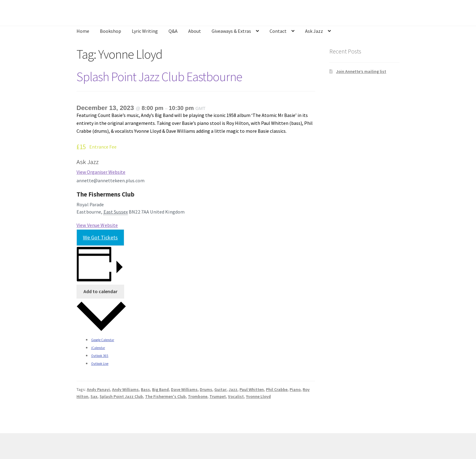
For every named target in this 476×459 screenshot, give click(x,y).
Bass (145, 389)
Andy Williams (125, 389)
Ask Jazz (314, 31)
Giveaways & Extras (231, 31)
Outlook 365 (100, 356)
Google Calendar (103, 340)
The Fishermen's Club (165, 396)
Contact (278, 31)
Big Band (160, 389)
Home (83, 31)
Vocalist (236, 396)
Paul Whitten (252, 389)
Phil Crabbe (277, 389)
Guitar (220, 389)
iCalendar (98, 348)
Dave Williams (184, 389)
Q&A (173, 31)
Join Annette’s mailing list (361, 71)
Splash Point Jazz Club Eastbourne (159, 77)
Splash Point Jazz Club (121, 396)
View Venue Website (97, 225)
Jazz (233, 389)
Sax (94, 396)
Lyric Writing (145, 31)
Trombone (198, 396)
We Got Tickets (100, 237)
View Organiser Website (101, 172)
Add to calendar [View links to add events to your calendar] (100, 291)
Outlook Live (100, 364)
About (195, 31)
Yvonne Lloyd (258, 396)
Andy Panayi (98, 389)
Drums (206, 389)
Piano (295, 389)
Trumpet (218, 396)
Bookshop (110, 31)
